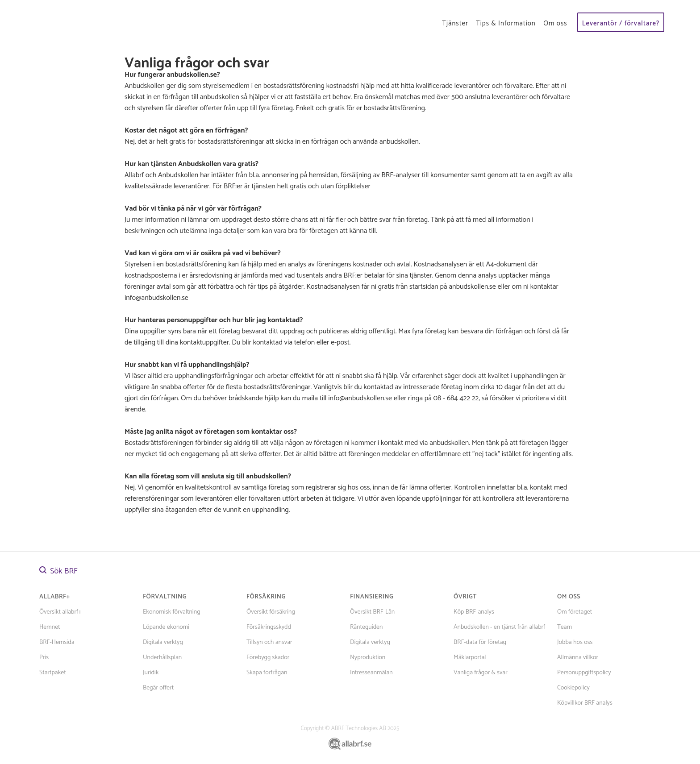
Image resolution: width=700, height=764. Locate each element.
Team (565, 627)
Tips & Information (506, 23)
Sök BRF (58, 571)
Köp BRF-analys (474, 612)
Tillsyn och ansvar (269, 642)
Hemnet (50, 627)
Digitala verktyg (163, 642)
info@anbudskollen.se (360, 398)
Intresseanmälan (371, 673)
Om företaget (575, 612)
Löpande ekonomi (166, 627)
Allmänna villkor (578, 658)
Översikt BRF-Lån (372, 612)
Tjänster (455, 23)
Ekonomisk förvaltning (172, 612)
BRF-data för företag (480, 642)
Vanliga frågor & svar (481, 673)
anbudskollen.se (192, 75)
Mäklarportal (470, 658)
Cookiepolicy (573, 688)
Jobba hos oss (575, 642)
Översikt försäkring (271, 612)
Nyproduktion (368, 658)
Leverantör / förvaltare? (621, 23)
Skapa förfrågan (267, 673)
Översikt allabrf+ (60, 612)
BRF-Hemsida (57, 642)
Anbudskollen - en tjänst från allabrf (499, 627)
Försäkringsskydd (269, 627)
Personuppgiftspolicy (584, 673)
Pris (44, 658)
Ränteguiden (366, 627)
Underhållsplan (162, 658)
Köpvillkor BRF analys (585, 703)
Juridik (151, 673)
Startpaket (53, 673)
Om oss (555, 23)
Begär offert (158, 688)
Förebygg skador (268, 658)
